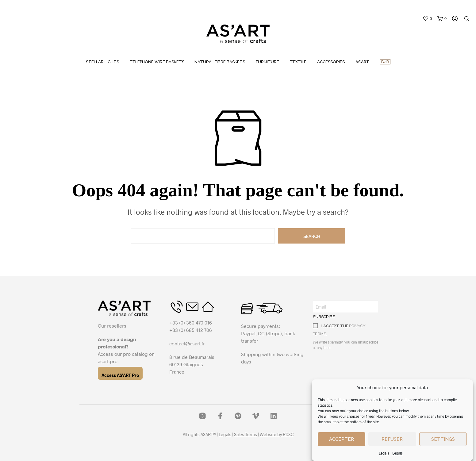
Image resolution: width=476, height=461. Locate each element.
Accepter (342, 439)
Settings (443, 439)
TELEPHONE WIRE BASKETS (157, 62)
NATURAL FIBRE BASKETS (220, 62)
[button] (427, 19)
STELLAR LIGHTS (102, 62)
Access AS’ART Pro (120, 375)
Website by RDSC (277, 435)
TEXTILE (298, 62)
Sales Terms (246, 435)
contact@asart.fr (187, 343)
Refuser (392, 439)
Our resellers (112, 326)
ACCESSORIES (331, 62)
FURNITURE (267, 62)
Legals (384, 453)
